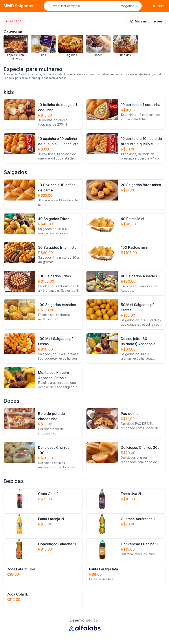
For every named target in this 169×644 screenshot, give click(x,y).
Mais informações (146, 21)
